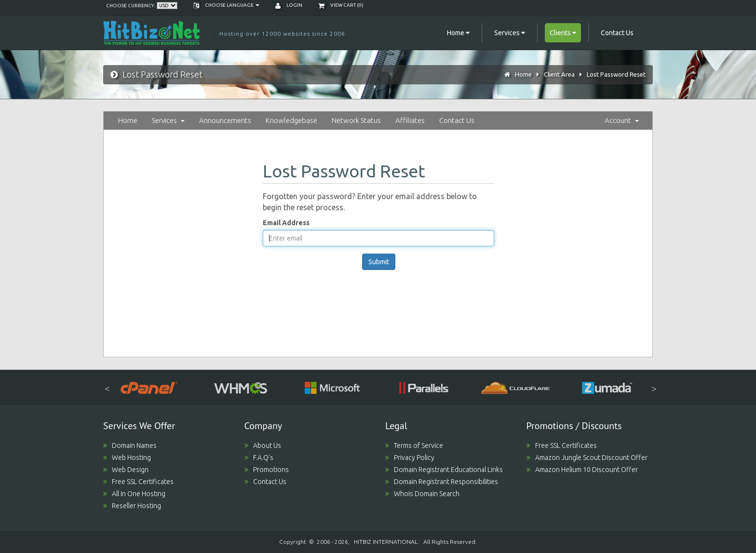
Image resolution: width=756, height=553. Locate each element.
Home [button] (458, 33)
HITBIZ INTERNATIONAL (386, 542)
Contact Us (617, 33)
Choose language (226, 5)
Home (523, 74)
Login (289, 5)
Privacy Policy (410, 458)
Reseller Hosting (132, 506)
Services (168, 120)
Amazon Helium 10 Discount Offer (582, 470)
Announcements (225, 120)
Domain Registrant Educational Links (444, 470)
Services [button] (510, 33)
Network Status (356, 120)
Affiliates (410, 120)
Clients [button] (563, 33)
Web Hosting (127, 458)
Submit (379, 262)
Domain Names (130, 445)
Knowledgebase (291, 120)
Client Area (559, 74)
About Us (263, 445)
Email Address (286, 223)
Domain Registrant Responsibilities (442, 482)
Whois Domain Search (422, 494)
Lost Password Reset (616, 74)
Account (622, 120)
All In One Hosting (134, 494)
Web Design (126, 470)
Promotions (267, 470)
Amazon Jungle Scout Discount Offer (587, 458)
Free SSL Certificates (138, 482)
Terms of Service (414, 445)
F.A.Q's (259, 458)
